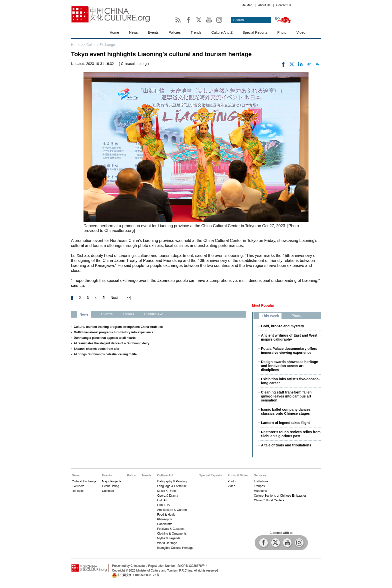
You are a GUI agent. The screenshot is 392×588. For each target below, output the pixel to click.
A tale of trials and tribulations (286, 445)
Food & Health (167, 515)
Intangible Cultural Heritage (175, 548)
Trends (196, 32)
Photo (282, 32)
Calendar (108, 491)
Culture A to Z (222, 32)
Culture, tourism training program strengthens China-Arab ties (118, 327)
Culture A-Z (165, 475)
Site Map (246, 5)
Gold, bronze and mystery (282, 326)
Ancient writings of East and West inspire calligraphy (289, 337)
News (133, 32)
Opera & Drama (167, 496)
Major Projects (112, 481)
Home (114, 32)
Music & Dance (167, 491)
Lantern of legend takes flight (285, 423)
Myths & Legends (169, 538)
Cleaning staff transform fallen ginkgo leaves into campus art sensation (286, 396)
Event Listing (111, 486)
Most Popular (263, 305)
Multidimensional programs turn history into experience (113, 332)
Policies (174, 32)
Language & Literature (172, 486)
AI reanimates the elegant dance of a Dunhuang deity (111, 343)
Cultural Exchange (100, 45)
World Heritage (167, 543)
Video (301, 32)
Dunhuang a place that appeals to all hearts (105, 338)
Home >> (79, 45)
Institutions (261, 481)
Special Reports (255, 32)
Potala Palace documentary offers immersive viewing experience (289, 351)
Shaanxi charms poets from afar (97, 349)
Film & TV (163, 505)
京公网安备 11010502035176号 (138, 575)
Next (114, 298)
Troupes (259, 486)
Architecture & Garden (172, 510)
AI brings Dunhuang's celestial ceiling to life (105, 354)
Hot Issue (78, 491)
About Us (264, 5)
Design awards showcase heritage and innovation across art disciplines (289, 366)
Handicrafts (165, 524)
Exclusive (78, 486)
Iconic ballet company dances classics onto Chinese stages (286, 411)
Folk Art (162, 500)
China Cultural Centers (269, 500)
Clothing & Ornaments (172, 534)
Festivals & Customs (171, 529)
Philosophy (164, 519)
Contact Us (284, 5)
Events (153, 32)
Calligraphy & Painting (172, 481)
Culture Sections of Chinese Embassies (280, 496)
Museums (260, 491)
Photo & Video (238, 475)
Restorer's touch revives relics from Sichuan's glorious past (291, 434)
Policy (131, 475)
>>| (128, 298)
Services (260, 475)
